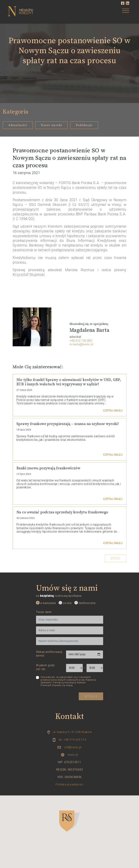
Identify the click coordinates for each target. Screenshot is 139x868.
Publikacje (84, 125)
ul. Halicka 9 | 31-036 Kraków (73, 732)
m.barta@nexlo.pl (81, 344)
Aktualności (18, 125)
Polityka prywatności (69, 784)
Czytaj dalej (113, 411)
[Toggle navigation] (126, 11)
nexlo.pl (73, 755)
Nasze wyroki (51, 125)
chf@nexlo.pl (73, 747)
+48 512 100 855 (81, 341)
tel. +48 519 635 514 (72, 740)
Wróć (116, 558)
